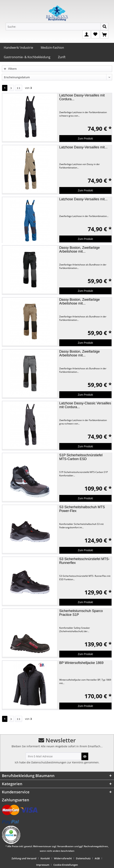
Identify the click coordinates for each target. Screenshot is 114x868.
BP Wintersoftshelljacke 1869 (81, 663)
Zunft (62, 57)
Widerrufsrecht (63, 858)
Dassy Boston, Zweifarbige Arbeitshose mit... (80, 250)
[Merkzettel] (95, 34)
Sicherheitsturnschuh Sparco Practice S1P (81, 613)
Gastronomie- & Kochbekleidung (27, 57)
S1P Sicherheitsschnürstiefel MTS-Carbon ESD (81, 457)
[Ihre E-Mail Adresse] (53, 756)
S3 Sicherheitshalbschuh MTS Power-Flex (82, 509)
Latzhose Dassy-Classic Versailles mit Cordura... (85, 405)
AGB (97, 858)
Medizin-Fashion (52, 48)
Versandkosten (65, 846)
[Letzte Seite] (19, 88)
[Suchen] (104, 27)
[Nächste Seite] (11, 88)
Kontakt (45, 858)
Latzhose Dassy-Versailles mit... (83, 147)
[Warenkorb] (104, 34)
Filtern (10, 69)
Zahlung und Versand (24, 858)
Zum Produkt (85, 139)
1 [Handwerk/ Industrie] (5, 88)
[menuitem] (25, 858)
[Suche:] (57, 27)
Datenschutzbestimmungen (49, 762)
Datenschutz (83, 858)
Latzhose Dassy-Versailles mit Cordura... (82, 97)
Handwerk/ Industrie (18, 48)
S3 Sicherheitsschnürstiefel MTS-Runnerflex (84, 561)
